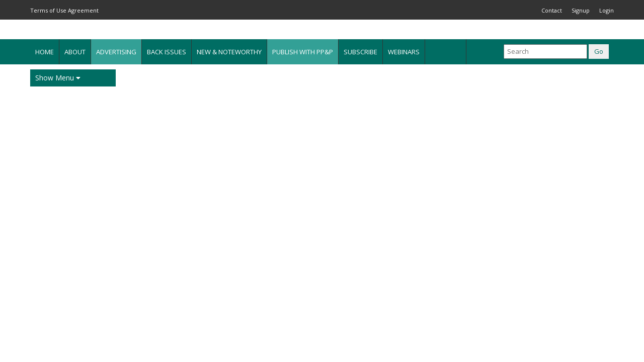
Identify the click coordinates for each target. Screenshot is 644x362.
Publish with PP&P (303, 52)
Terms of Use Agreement (64, 10)
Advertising (116, 52)
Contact (552, 10)
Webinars (404, 52)
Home (45, 52)
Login (607, 10)
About (75, 52)
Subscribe (360, 52)
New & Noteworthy (229, 52)
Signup (581, 10)
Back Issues (167, 52)
